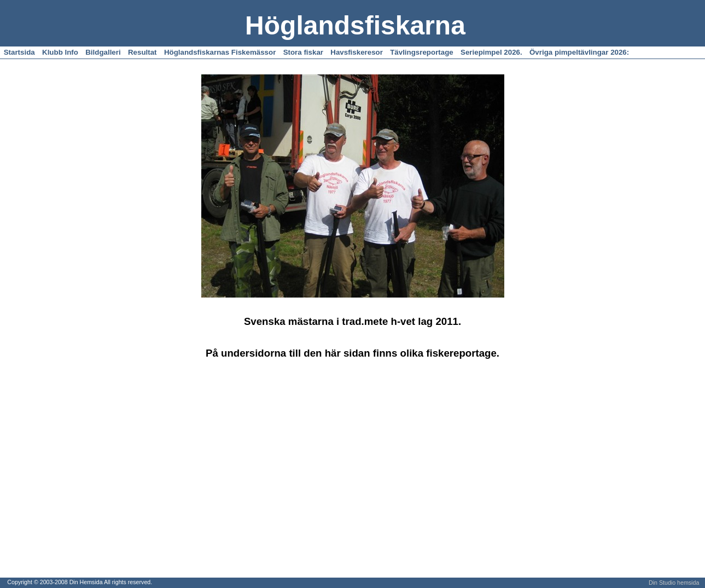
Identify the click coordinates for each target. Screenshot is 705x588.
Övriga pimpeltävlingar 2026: (579, 52)
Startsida (19, 52)
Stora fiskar (303, 52)
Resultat (142, 52)
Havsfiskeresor (357, 52)
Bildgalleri (103, 52)
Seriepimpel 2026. (491, 52)
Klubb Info (60, 52)
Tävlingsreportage (422, 52)
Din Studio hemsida (674, 583)
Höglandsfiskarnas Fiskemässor (220, 52)
